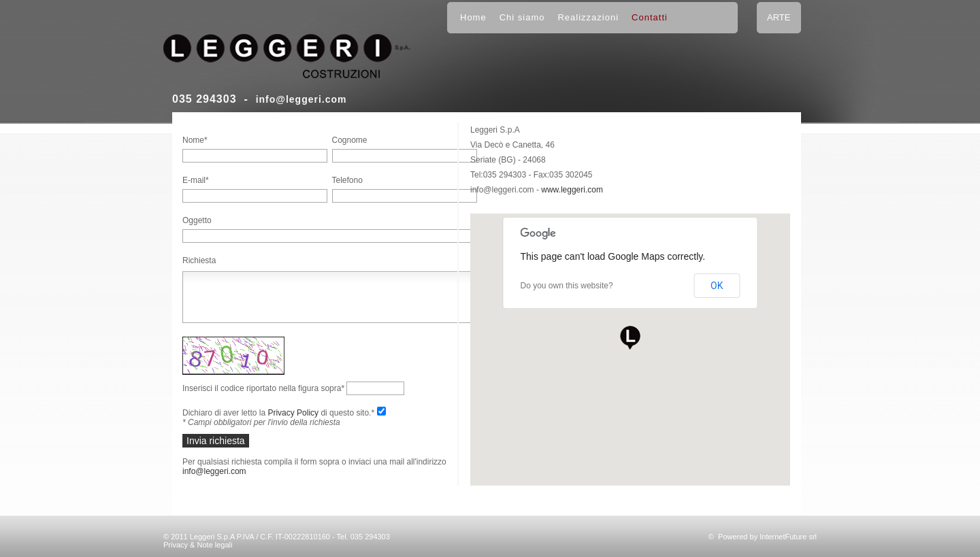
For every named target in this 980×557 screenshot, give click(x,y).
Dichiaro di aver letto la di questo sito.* (278, 413)
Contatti (650, 17)
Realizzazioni (588, 17)
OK (717, 286)
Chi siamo (522, 17)
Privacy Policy (293, 413)
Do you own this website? (567, 286)
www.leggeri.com (572, 190)
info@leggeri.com (301, 99)
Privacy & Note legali (198, 545)
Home (473, 17)
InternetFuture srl (788, 537)
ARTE (779, 17)
